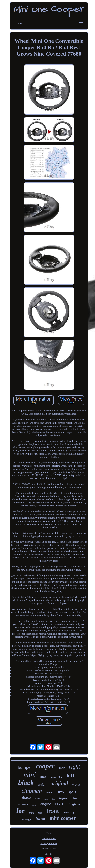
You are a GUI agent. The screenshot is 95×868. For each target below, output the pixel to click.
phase (26, 797)
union (42, 784)
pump (46, 799)
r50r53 (76, 785)
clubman (32, 791)
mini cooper (63, 818)
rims (43, 777)
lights (74, 804)
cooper (45, 766)
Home (49, 833)
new (60, 791)
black (26, 783)
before (63, 798)
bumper (25, 767)
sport (72, 792)
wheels (23, 804)
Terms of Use (49, 849)
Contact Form (49, 838)
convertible (56, 777)
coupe (49, 792)
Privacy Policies (49, 843)
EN (46, 854)
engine (46, 804)
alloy (34, 805)
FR (52, 854)
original (59, 783)
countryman (72, 812)
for (20, 811)
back (40, 819)
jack (40, 813)
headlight (27, 820)
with (37, 798)
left (71, 775)
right (74, 767)
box (54, 799)
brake (31, 813)
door (62, 768)
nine (74, 798)
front (53, 811)
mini (30, 775)
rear (59, 804)
